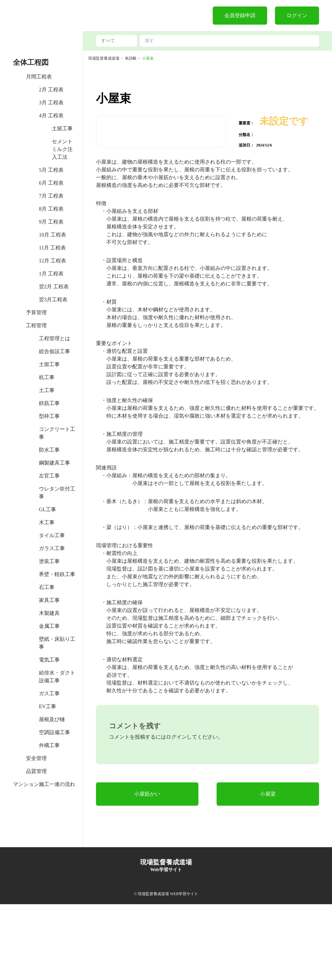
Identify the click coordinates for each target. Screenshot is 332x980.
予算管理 (36, 312)
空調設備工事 (54, 732)
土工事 (47, 390)
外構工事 (49, 745)
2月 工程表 (51, 90)
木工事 (47, 522)
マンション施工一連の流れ (44, 784)
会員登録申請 (240, 15)
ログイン (297, 15)
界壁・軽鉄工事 (57, 574)
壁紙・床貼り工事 (57, 643)
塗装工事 (49, 561)
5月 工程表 (51, 170)
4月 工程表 (51, 115)
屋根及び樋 (52, 719)
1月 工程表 (51, 274)
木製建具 (49, 613)
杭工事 (47, 377)
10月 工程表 (53, 235)
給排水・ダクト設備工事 (57, 677)
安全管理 (36, 758)
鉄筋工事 (49, 403)
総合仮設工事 (54, 351)
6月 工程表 (51, 183)
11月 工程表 (52, 248)
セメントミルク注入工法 (62, 149)
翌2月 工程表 (54, 287)
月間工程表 (39, 77)
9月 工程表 (51, 222)
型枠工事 (49, 416)
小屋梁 (268, 870)
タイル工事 (52, 535)
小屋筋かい (147, 870)
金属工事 (49, 626)
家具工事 (49, 600)
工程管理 (36, 325)
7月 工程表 (51, 196)
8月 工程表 (51, 209)
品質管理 (36, 771)
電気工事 (49, 660)
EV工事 (47, 706)
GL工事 (47, 509)
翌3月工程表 (53, 300)
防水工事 (49, 450)
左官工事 (49, 476)
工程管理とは (54, 338)
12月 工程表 (53, 261)
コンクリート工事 (57, 433)
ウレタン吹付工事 (57, 493)
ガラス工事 (52, 548)
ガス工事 (49, 693)
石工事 (47, 587)
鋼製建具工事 (54, 463)
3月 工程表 (51, 103)
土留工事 (62, 128)
